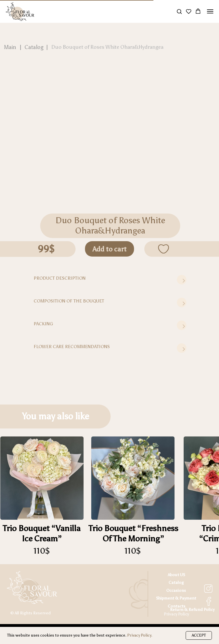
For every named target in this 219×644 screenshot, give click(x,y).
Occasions (176, 590)
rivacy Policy (178, 614)
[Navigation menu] (210, 11)
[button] (179, 11)
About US (176, 575)
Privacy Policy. (140, 635)
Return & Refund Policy (192, 610)
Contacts (177, 606)
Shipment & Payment (176, 598)
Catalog (176, 582)
